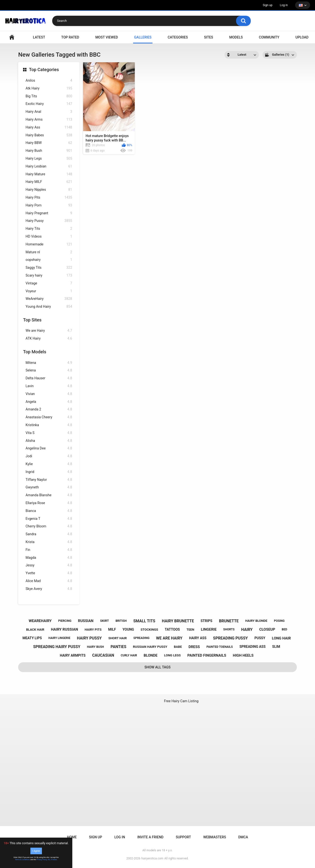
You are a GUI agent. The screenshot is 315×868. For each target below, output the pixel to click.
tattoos (172, 629)
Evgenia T (49, 519)
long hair (281, 638)
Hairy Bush (49, 151)
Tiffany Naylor (49, 480)
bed (284, 629)
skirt (104, 621)
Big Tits (49, 96)
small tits (144, 621)
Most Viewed (107, 37)
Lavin (49, 386)
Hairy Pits (49, 198)
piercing (65, 621)
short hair (118, 638)
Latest (39, 37)
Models (236, 37)
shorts (229, 629)
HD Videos (49, 236)
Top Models (35, 352)
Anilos (49, 81)
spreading (141, 638)
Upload (302, 37)
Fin (49, 550)
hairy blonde (256, 621)
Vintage (49, 283)
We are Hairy (49, 331)
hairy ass (198, 638)
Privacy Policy (42, 860)
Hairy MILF (49, 182)
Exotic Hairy (49, 104)
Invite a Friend (150, 837)
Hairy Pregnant (49, 213)
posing (279, 621)
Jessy (49, 565)
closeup (267, 629)
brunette (229, 621)
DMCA (243, 837)
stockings (149, 630)
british (121, 621)
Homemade (49, 244)
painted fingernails (207, 655)
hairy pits (93, 630)
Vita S (49, 433)
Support (183, 837)
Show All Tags (157, 667)
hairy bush (95, 647)
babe (178, 647)
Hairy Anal (49, 112)
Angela (49, 402)
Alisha (49, 441)
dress (194, 647)
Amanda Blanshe (49, 495)
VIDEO (12, 37)
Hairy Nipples (49, 190)
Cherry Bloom (49, 526)
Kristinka (49, 425)
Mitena (49, 363)
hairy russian (65, 629)
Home (72, 837)
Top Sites (32, 320)
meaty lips (32, 638)
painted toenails (220, 647)
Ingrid (49, 472)
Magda (49, 558)
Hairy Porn (49, 205)
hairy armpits (73, 655)
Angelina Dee (49, 448)
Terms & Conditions (22, 860)
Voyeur (49, 291)
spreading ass (253, 647)
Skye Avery (49, 589)
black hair (35, 630)
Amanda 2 (49, 409)
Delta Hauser (49, 378)
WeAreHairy (49, 299)
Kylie (49, 464)
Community (269, 37)
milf (112, 629)
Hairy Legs (49, 159)
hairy (247, 630)
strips (206, 621)
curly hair (129, 655)
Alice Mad (49, 581)
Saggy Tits (49, 268)
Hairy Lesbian (49, 166)
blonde (151, 655)
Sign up (268, 5)
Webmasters (215, 837)
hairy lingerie (59, 638)
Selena (49, 370)
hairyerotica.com (152, 858)
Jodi (49, 456)
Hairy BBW (49, 143)
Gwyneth (49, 487)
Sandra (49, 534)
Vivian (49, 394)
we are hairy (169, 638)
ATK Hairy (49, 338)
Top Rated (70, 37)
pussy (260, 638)
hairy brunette (178, 621)
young (128, 629)
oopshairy (49, 260)
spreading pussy (230, 638)
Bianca (49, 511)
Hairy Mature (49, 174)
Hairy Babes (49, 135)
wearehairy (40, 621)
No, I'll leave (52, 860)
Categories (178, 37)
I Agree (36, 851)
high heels (243, 655)
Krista (49, 542)
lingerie (209, 629)
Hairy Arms (49, 120)
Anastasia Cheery (49, 417)
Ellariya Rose (49, 503)
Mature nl (49, 252)
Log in (284, 5)
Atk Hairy (49, 88)
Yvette (49, 573)
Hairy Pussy (49, 221)
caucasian (103, 655)
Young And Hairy (49, 307)
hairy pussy (89, 638)
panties (118, 647)
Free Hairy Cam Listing (181, 701)
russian (86, 621)
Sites (208, 37)
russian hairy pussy (150, 647)
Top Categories (44, 70)
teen (190, 630)
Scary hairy (49, 275)
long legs (172, 655)
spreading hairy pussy (57, 647)
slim (276, 647)
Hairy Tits (49, 229)
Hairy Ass (49, 127)
